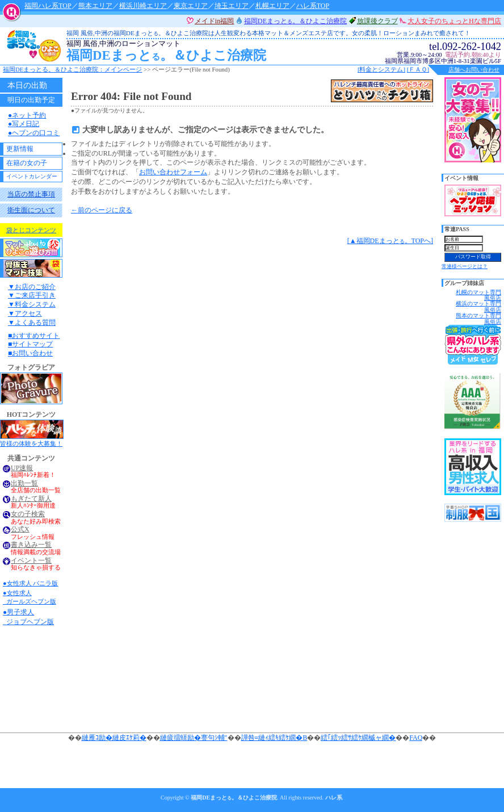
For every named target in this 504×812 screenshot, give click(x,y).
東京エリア (191, 6)
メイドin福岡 (215, 21)
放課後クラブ (377, 21)
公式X (20, 530)
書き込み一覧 (31, 545)
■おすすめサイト (34, 336)
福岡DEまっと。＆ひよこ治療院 (240, 51)
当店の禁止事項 (31, 194)
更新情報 (20, 149)
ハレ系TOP (313, 6)
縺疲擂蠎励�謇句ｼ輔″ (194, 738)
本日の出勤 (27, 85)
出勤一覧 (24, 484)
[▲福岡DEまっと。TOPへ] (390, 241)
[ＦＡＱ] (418, 69)
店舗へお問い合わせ (474, 70)
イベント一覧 (31, 561)
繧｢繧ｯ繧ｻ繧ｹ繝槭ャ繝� (358, 738)
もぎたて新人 (31, 499)
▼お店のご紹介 (32, 287)
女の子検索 (28, 514)
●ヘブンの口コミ (34, 133)
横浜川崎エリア (143, 6)
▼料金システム (32, 304)
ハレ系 (334, 798)
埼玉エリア (232, 6)
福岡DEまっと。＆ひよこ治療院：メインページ (72, 69)
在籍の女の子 (27, 163)
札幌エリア (272, 6)
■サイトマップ (30, 344)
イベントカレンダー (32, 176)
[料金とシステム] (381, 69)
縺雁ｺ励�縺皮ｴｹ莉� (114, 738)
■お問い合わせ (30, 353)
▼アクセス (25, 313)
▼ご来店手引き (32, 295)
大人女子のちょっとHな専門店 (454, 21)
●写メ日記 (24, 124)
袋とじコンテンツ (31, 230)
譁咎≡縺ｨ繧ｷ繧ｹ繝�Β (274, 738)
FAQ (416, 738)
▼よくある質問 (32, 323)
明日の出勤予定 (31, 100)
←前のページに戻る (102, 210)
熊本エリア (95, 6)
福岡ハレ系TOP (48, 6)
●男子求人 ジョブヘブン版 (28, 617)
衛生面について (31, 210)
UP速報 (22, 468)
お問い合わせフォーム (173, 172)
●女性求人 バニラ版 (30, 583)
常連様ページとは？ (465, 266)
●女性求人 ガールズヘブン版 (30, 597)
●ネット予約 (27, 115)
